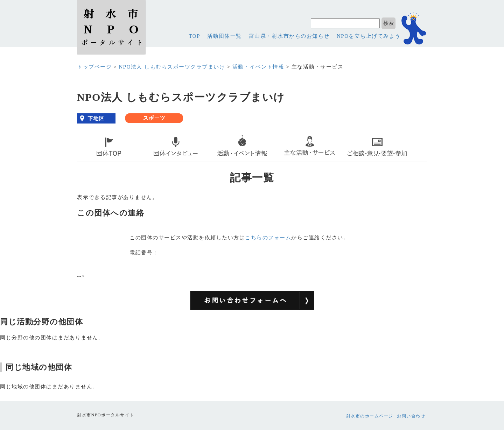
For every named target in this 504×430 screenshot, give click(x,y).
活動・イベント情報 (258, 67)
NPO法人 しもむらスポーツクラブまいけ (172, 67)
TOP (194, 36)
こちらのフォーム (268, 238)
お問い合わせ (411, 416)
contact (359, 160)
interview (160, 160)
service (291, 160)
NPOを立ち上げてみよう (369, 36)
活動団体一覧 (225, 36)
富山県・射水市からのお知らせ (289, 36)
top (85, 160)
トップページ (94, 67)
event (222, 160)
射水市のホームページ (370, 416)
